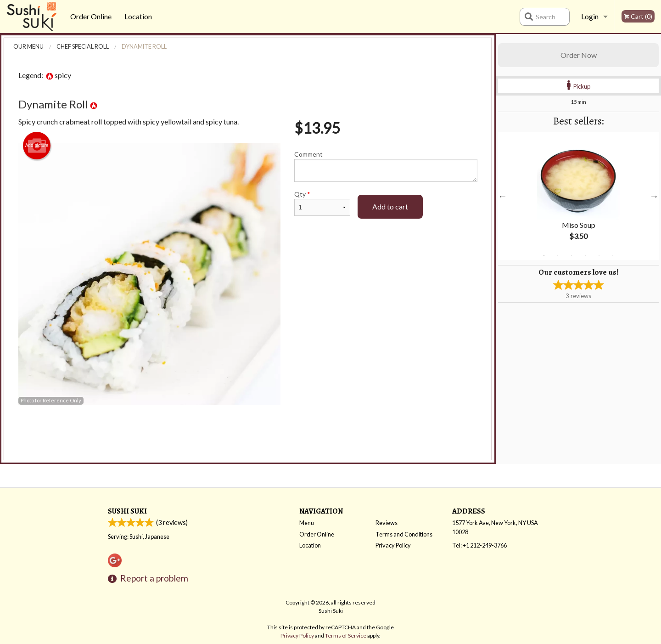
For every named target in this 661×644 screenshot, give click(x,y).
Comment (386, 166)
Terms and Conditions (404, 534)
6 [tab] (613, 255)
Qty (322, 203)
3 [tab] (571, 255)
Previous (503, 196)
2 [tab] (558, 255)
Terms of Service (346, 636)
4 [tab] (585, 255)
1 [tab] (544, 255)
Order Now (579, 55)
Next (654, 196)
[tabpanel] (578, 196)
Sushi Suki (127, 511)
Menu (307, 523)
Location (138, 16)
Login (590, 16)
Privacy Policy (393, 545)
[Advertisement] (248, 435)
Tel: (479, 545)
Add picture (37, 146)
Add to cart (390, 206)
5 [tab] (599, 255)
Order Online (91, 16)
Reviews (387, 523)
